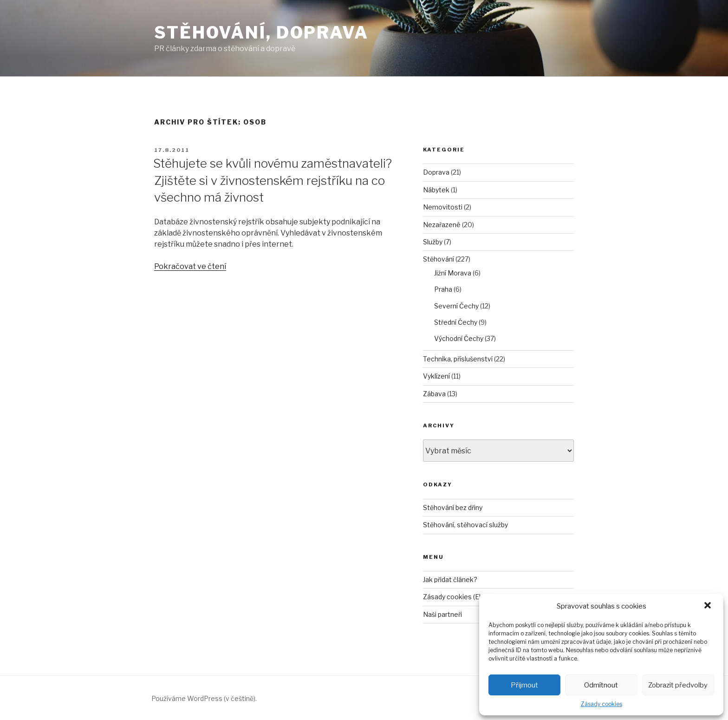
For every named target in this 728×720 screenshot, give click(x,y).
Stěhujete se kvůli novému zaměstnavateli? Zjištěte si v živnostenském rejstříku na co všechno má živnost (273, 180)
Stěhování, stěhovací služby (465, 525)
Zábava (434, 394)
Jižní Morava (453, 273)
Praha (443, 289)
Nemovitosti (443, 207)
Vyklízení (436, 376)
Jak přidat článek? (450, 579)
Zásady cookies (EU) (454, 597)
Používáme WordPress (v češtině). (204, 698)
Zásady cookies (601, 704)
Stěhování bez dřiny (453, 507)
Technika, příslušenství (458, 359)
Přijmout (524, 685)
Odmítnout (601, 685)
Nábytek (436, 190)
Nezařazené (442, 225)
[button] (708, 606)
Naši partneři (442, 614)
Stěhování (439, 259)
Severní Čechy (456, 306)
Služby (433, 242)
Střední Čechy (456, 322)
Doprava (436, 172)
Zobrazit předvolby (678, 685)
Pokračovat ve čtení (190, 266)
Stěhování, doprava (261, 33)
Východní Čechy (459, 338)
